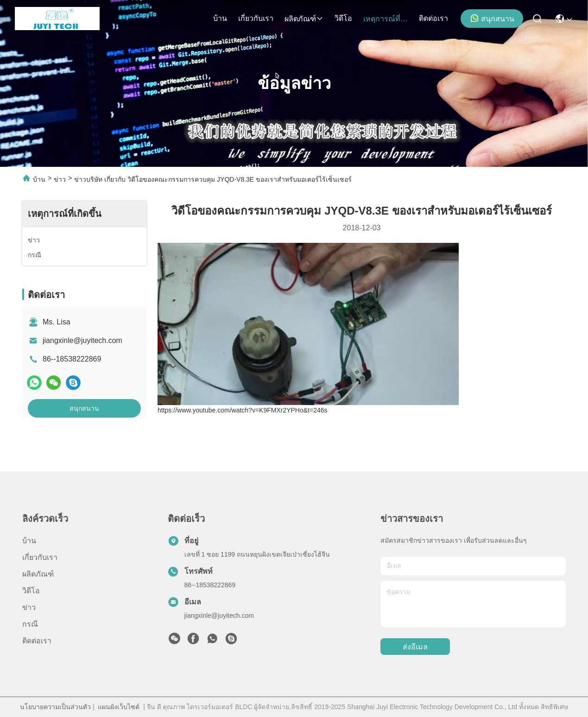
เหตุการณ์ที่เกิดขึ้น (386, 19)
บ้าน (220, 18)
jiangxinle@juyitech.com (82, 340)
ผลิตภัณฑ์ (304, 19)
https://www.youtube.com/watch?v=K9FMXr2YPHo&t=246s (243, 410)
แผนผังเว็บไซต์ (119, 707)
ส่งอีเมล (415, 647)
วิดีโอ (343, 18)
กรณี (30, 624)
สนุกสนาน (492, 18)
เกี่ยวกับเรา (256, 18)
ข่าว (60, 179)
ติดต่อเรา (433, 18)
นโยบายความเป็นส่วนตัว (55, 707)
